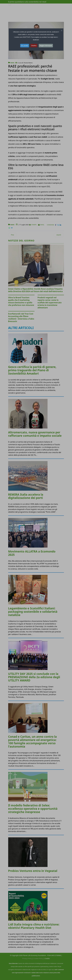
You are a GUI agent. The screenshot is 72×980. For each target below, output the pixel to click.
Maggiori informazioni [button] (46, 46)
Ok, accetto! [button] (25, 46)
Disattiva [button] (34, 46)
